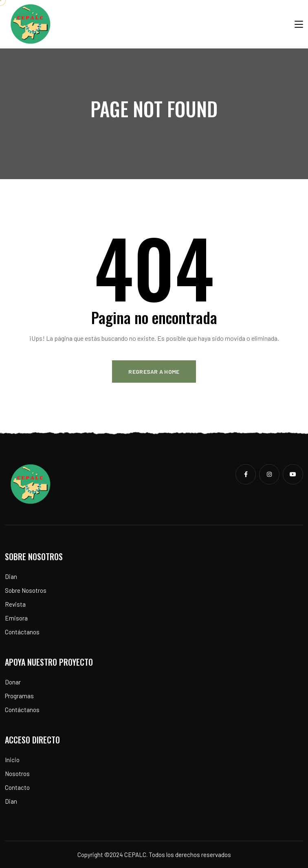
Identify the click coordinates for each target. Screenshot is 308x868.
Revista (15, 604)
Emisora (16, 618)
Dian (11, 576)
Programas (19, 696)
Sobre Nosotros (26, 590)
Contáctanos (22, 632)
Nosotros (17, 774)
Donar (13, 682)
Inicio (12, 760)
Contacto (17, 787)
